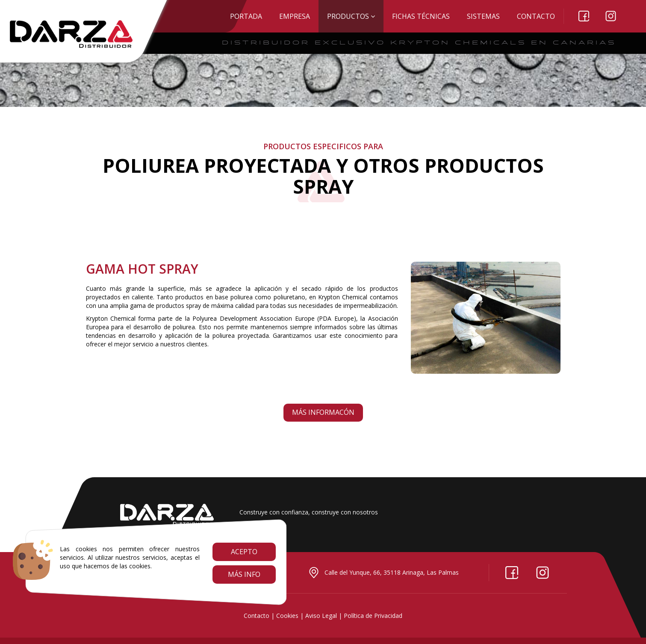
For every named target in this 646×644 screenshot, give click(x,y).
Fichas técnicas (421, 16)
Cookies (287, 616)
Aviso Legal (321, 616)
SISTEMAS (483, 16)
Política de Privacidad (373, 616)
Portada (246, 16)
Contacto (536, 16)
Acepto (244, 552)
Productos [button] (351, 16)
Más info (244, 574)
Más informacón (323, 412)
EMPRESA (295, 16)
